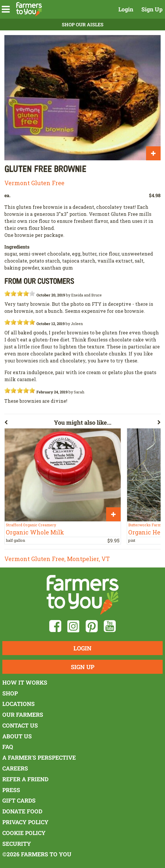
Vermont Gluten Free (34, 183)
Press (11, 790)
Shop (10, 693)
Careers (15, 768)
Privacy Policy (25, 822)
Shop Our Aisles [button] (83, 24)
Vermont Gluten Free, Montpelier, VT (57, 559)
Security (17, 844)
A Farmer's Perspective (39, 757)
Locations (19, 704)
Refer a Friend (25, 779)
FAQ (8, 747)
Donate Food (22, 811)
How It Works (25, 682)
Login (126, 9)
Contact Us (20, 725)
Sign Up (152, 9)
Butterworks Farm (145, 525)
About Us (17, 736)
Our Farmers (23, 715)
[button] (6, 9)
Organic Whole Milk (35, 532)
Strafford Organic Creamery (31, 525)
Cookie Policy (24, 833)
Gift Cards (19, 800)
